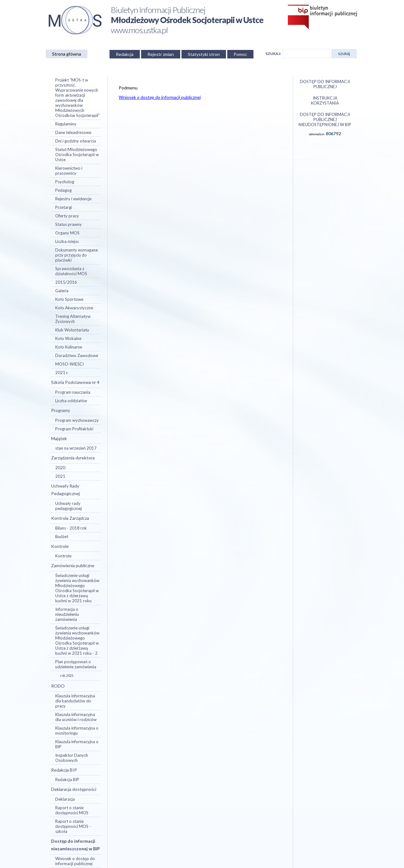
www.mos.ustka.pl (139, 30)
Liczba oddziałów (71, 401)
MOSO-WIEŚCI (69, 364)
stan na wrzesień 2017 (76, 448)
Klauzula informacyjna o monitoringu (77, 731)
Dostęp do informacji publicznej (325, 84)
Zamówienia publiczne (73, 565)
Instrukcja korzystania (325, 100)
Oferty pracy (67, 216)
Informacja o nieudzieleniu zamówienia (67, 614)
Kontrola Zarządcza (70, 518)
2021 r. (62, 373)
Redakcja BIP (64, 770)
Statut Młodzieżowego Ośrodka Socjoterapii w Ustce (77, 155)
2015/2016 (66, 282)
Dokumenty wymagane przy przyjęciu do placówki (77, 255)
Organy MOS (67, 233)
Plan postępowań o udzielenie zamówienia (76, 664)
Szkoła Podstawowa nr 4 (75, 382)
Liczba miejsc (67, 241)
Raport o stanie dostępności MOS (72, 810)
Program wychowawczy (77, 420)
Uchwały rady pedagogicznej (68, 506)
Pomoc (240, 54)
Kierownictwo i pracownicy (69, 171)
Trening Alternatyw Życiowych (73, 319)
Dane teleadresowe (73, 132)
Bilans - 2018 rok (71, 528)
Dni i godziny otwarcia (76, 141)
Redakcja (125, 54)
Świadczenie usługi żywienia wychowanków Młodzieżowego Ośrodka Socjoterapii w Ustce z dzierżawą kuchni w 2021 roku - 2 (77, 640)
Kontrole (60, 546)
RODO (58, 686)
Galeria (62, 291)
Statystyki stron (204, 54)
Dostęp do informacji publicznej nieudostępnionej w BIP (325, 119)
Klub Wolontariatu (72, 330)
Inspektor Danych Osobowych (72, 758)
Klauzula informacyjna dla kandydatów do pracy (75, 701)
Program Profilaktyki (74, 429)
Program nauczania (73, 392)
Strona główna (67, 54)
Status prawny (68, 224)
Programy (61, 410)
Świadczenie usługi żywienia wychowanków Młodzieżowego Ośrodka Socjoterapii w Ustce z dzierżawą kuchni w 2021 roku (77, 588)
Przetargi (64, 207)
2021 (60, 476)
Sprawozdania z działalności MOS (71, 271)
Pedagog (63, 190)
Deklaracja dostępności (74, 789)
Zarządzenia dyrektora (73, 458)
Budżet (62, 537)
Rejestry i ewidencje (73, 199)
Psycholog (65, 182)
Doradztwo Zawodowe (77, 355)
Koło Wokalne (68, 338)
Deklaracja (65, 799)
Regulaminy (66, 124)
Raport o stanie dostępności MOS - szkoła (73, 826)
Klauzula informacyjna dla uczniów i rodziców (76, 717)
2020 (60, 468)
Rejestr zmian (161, 54)
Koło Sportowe (69, 299)
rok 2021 (67, 675)
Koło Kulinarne (69, 347)
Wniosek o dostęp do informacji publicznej (75, 861)
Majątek (59, 438)
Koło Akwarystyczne (74, 308)
